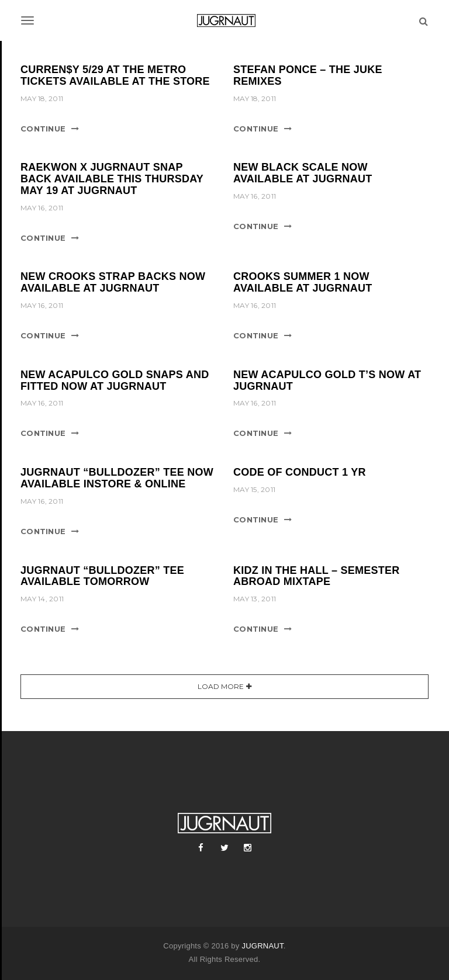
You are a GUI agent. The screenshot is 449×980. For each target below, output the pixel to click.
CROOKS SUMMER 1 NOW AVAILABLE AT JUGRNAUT (303, 282)
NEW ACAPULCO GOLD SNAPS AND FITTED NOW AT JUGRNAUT (115, 380)
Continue (43, 129)
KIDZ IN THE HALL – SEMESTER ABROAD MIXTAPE (316, 576)
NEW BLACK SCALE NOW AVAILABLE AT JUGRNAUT (303, 173)
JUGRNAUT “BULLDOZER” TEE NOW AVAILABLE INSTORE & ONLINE (117, 478)
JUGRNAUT (262, 946)
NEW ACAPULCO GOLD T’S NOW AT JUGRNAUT (327, 380)
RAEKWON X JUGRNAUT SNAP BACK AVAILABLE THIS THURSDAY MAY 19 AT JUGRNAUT (112, 179)
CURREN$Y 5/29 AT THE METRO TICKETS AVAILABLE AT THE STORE (115, 75)
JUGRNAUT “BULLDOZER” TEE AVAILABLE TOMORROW (102, 576)
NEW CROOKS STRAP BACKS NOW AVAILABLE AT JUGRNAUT (113, 282)
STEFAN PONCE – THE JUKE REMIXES (308, 75)
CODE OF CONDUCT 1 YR (300, 472)
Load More (221, 686)
